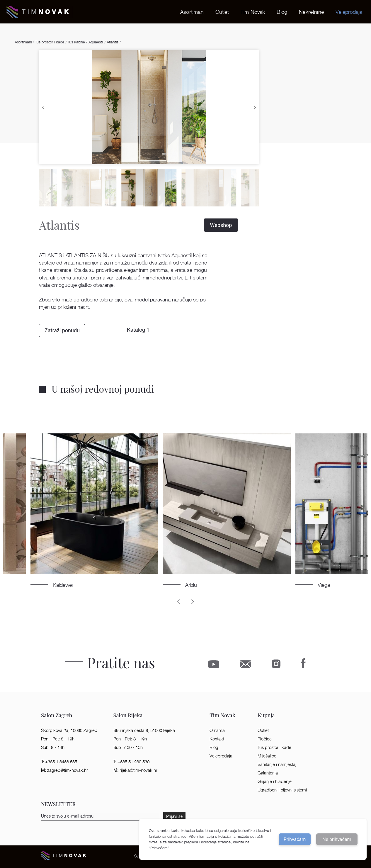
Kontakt (217, 739)
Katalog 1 (138, 330)
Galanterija (268, 773)
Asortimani (24, 42)
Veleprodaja (349, 12)
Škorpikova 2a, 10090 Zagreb (69, 730)
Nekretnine (311, 12)
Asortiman (192, 12)
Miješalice (267, 756)
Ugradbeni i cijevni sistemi (282, 790)
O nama (217, 730)
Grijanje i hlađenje (274, 781)
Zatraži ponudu (62, 330)
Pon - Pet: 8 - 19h (58, 739)
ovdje (153, 842)
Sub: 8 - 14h (53, 747)
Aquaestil (96, 42)
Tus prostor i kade (50, 42)
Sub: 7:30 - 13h (128, 747)
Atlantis (113, 42)
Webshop (221, 225)
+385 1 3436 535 (59, 762)
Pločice (264, 739)
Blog (282, 12)
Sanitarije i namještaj (277, 764)
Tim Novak (253, 12)
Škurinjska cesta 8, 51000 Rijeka (144, 730)
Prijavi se (174, 816)
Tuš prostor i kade (274, 747)
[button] (43, 107)
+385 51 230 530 (131, 762)
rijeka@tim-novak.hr (135, 770)
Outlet (222, 12)
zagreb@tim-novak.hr (64, 770)
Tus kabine (76, 42)
